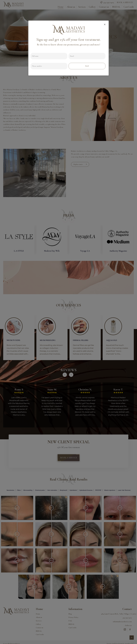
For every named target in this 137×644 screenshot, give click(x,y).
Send (87, 66)
